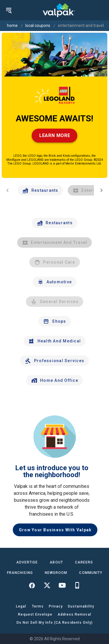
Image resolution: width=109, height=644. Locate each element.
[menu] (9, 10)
